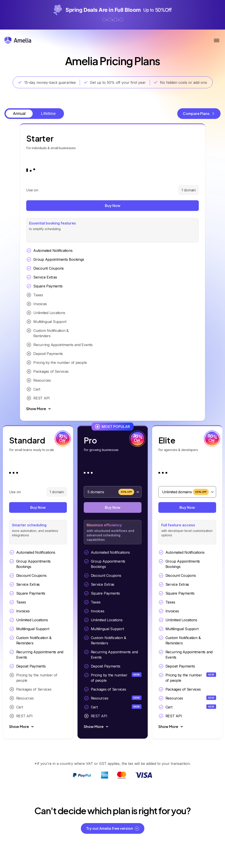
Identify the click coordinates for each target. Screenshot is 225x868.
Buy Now (38, 206)
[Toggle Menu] (217, 40)
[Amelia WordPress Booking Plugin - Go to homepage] (18, 40)
